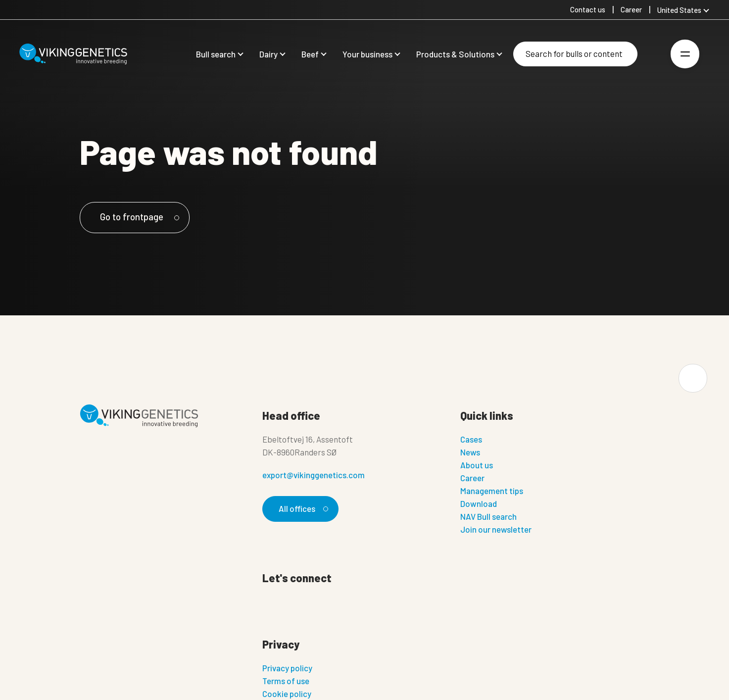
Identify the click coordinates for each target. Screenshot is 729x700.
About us (477, 465)
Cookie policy (287, 694)
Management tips (492, 491)
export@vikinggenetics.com (314, 475)
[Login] (652, 54)
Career (472, 478)
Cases (471, 439)
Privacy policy (287, 668)
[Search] (575, 54)
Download (479, 503)
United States (679, 10)
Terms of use (286, 681)
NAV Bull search (488, 516)
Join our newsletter (496, 529)
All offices (302, 508)
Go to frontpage (139, 217)
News (470, 452)
